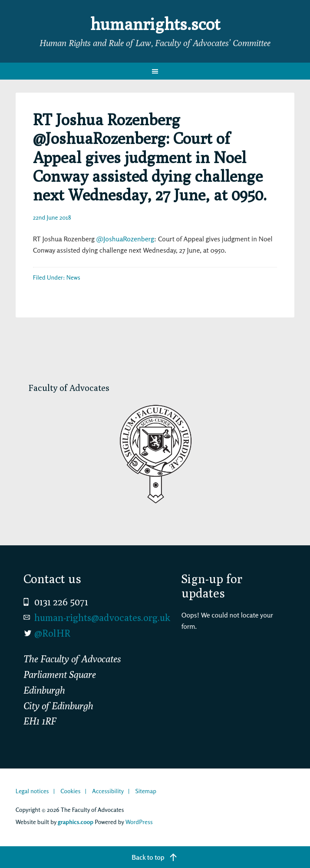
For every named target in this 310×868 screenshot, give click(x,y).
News (73, 277)
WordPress (139, 822)
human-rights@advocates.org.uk (102, 618)
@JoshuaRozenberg (125, 239)
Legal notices (32, 791)
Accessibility (108, 791)
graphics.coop (76, 822)
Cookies (70, 791)
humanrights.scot (155, 23)
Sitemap (146, 791)
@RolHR (52, 633)
